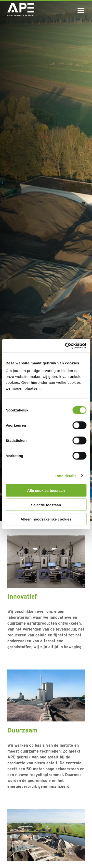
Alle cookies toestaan (46, 490)
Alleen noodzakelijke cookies (46, 519)
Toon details (66, 476)
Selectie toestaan (46, 505)
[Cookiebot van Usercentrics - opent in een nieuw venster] (66, 346)
